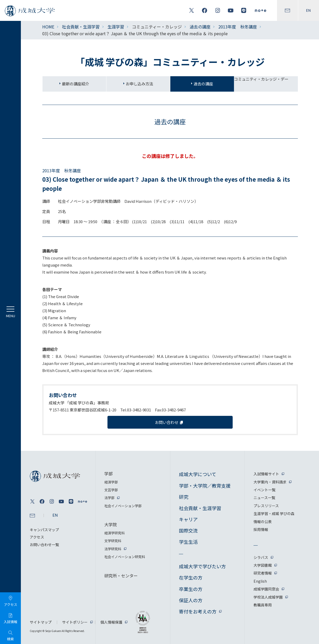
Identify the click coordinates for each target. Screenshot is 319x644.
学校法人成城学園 (268, 597)
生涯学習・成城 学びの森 (274, 513)
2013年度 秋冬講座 (238, 27)
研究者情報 (263, 573)
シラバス (261, 557)
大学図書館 (263, 565)
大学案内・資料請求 (270, 482)
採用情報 (261, 529)
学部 (109, 474)
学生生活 (188, 542)
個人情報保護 (111, 622)
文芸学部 (111, 490)
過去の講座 (200, 27)
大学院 (111, 524)
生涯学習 (116, 27)
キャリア (188, 519)
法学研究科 (113, 549)
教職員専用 (263, 605)
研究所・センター (121, 576)
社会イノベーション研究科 (125, 557)
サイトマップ (41, 622)
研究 (184, 497)
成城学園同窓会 (266, 589)
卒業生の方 (191, 589)
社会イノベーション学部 (123, 506)
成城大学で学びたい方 (202, 566)
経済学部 (111, 482)
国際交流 (188, 530)
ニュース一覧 (264, 498)
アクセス (37, 537)
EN (309, 10)
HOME (48, 27)
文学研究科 (113, 541)
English (260, 581)
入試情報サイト (266, 474)
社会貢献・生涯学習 (81, 27)
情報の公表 (263, 522)
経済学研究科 (115, 533)
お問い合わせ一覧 (44, 545)
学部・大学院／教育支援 (205, 486)
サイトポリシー (75, 622)
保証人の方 (191, 600)
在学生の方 (191, 577)
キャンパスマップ (44, 530)
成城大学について (198, 474)
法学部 (109, 498)
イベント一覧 (264, 490)
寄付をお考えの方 (198, 611)
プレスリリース (266, 506)
